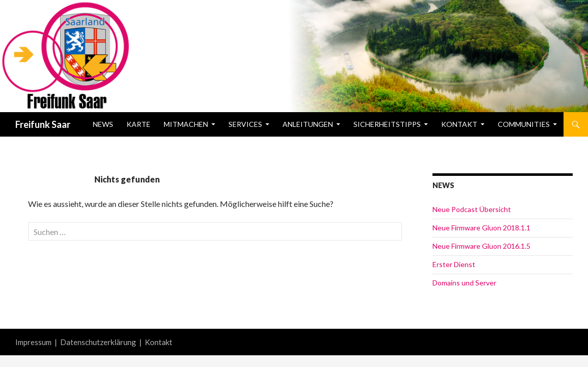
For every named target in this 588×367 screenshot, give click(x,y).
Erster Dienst (454, 264)
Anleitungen (308, 124)
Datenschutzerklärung (98, 342)
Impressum (33, 342)
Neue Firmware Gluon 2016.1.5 (481, 246)
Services (245, 124)
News (103, 124)
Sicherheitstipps (387, 124)
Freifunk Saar (43, 124)
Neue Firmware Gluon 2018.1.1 (481, 228)
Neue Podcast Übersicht (472, 209)
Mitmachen (186, 124)
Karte (138, 124)
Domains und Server (464, 283)
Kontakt (459, 124)
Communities (524, 124)
